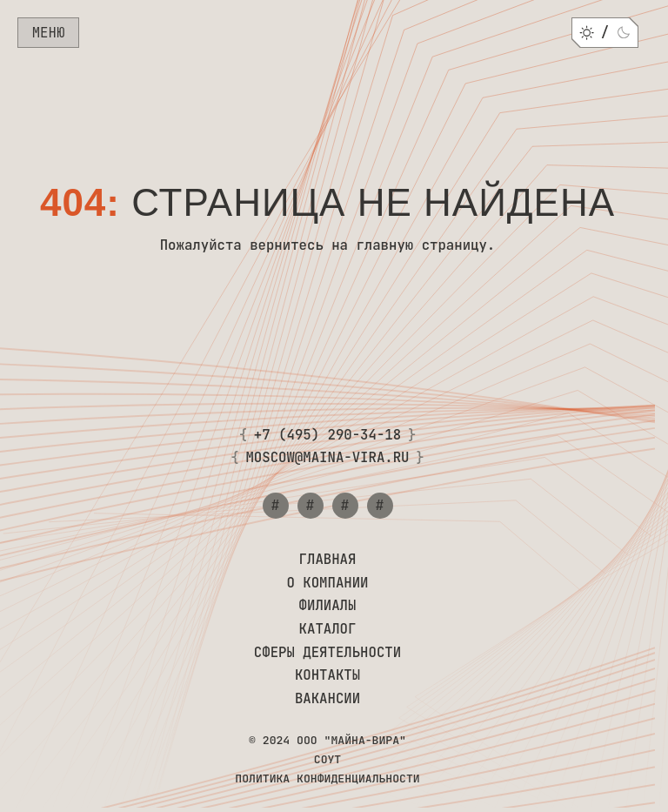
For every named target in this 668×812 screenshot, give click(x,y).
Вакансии (327, 699)
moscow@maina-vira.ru (327, 458)
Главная (328, 560)
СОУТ (327, 760)
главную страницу (421, 245)
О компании (327, 584)
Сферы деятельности (327, 653)
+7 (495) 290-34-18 (327, 436)
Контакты (327, 676)
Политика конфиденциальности (327, 779)
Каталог (328, 630)
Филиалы (328, 606)
